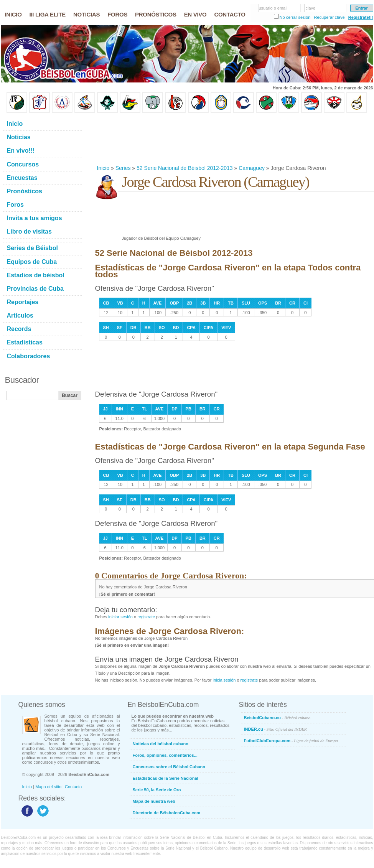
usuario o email (273, 8)
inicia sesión (224, 680)
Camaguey (252, 168)
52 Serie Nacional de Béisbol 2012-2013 (185, 168)
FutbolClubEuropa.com (291, 741)
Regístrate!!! (361, 17)
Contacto (73, 787)
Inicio (103, 168)
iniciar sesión (120, 617)
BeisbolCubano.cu (277, 718)
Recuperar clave (329, 17)
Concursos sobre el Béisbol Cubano (169, 767)
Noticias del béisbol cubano (161, 744)
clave (311, 8)
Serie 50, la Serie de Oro (157, 790)
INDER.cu (275, 729)
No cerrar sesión (295, 17)
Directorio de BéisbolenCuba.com (167, 813)
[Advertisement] (120, 139)
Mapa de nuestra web (154, 801)
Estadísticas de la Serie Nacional (166, 778)
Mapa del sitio (48, 787)
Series (123, 168)
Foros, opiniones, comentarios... (165, 755)
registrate (146, 617)
